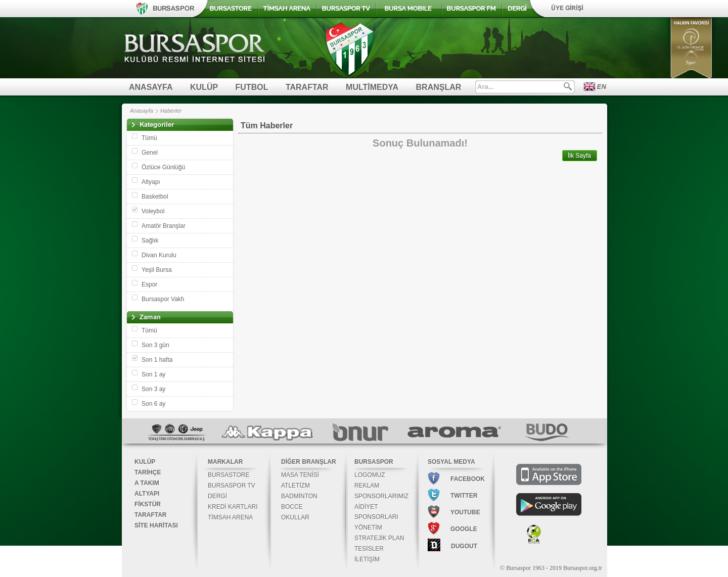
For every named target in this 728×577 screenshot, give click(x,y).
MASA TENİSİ (300, 475)
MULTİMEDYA (372, 87)
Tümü (149, 138)
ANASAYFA (151, 87)
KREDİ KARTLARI (233, 507)
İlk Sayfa (579, 156)
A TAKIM (147, 483)
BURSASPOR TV (232, 486)
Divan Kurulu (159, 255)
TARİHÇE (148, 472)
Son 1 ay (153, 374)
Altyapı (151, 182)
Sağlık (150, 241)
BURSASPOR (374, 462)
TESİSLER (369, 549)
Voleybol (153, 211)
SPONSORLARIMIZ (381, 496)
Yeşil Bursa (157, 270)
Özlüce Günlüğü (163, 167)
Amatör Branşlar (164, 226)
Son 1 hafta (157, 360)
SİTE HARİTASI (156, 525)
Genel (150, 153)
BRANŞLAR (439, 87)
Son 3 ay (153, 389)
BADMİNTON (299, 496)
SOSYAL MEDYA (451, 462)
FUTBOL (252, 87)
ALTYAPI (147, 494)
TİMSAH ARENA (230, 517)
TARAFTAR (307, 87)
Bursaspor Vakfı (163, 299)
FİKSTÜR (148, 504)
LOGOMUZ (370, 475)
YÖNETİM (368, 527)
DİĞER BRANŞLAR (309, 462)
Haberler (171, 111)
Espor (149, 284)
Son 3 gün (155, 345)
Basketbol (155, 197)
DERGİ (217, 496)
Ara (568, 86)
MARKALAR (225, 462)
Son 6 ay (153, 404)
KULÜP (204, 87)
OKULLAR (295, 517)
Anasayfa (142, 111)
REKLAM (367, 486)
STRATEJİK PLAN (379, 538)
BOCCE (292, 507)
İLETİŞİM (367, 559)
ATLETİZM (295, 486)
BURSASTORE (229, 475)
